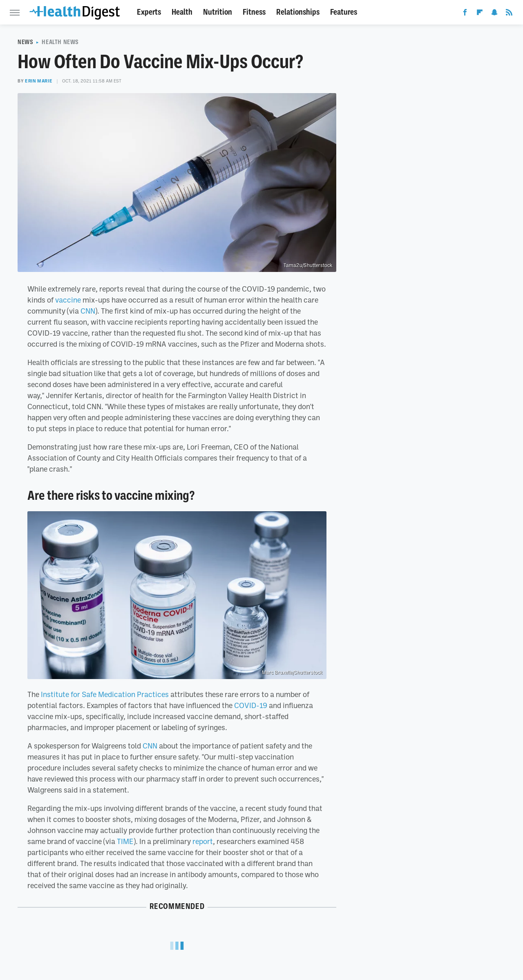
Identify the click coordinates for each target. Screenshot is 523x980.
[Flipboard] (480, 14)
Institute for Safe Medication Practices (105, 694)
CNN (88, 311)
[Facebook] (465, 14)
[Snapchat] (494, 14)
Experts (149, 12)
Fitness (254, 12)
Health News (60, 42)
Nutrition (218, 12)
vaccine (68, 300)
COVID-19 (251, 705)
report (203, 841)
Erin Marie (39, 81)
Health (182, 12)
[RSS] (509, 14)
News (25, 42)
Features (344, 12)
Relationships (298, 12)
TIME (125, 841)
